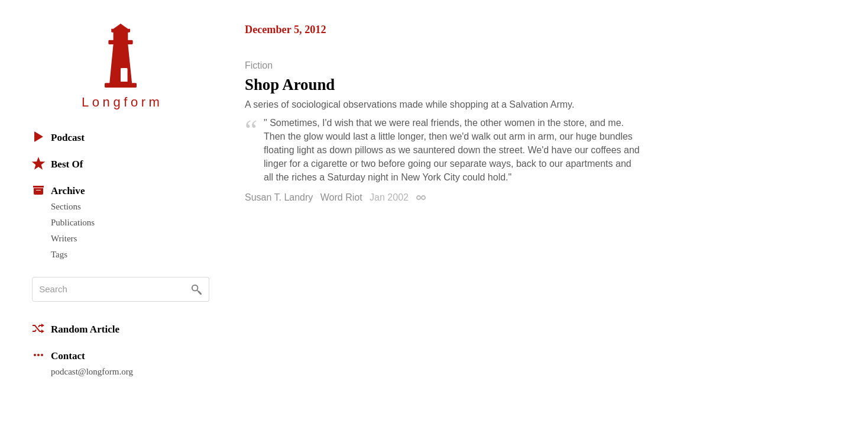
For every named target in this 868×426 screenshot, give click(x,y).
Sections (66, 206)
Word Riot (341, 197)
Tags (59, 254)
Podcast (58, 137)
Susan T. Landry (279, 197)
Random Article (76, 328)
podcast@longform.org (92, 372)
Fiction (259, 66)
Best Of (57, 163)
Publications (73, 222)
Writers (64, 238)
